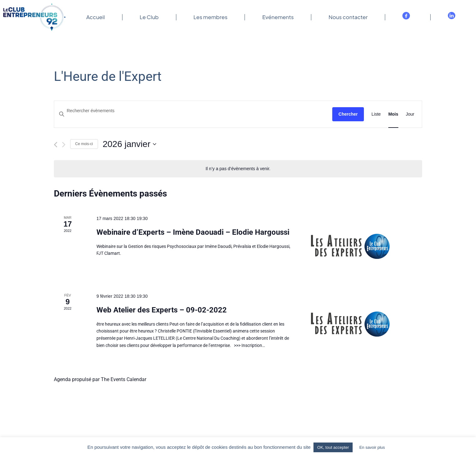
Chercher (348, 114)
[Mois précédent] (56, 145)
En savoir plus (372, 447)
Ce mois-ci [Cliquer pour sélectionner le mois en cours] (84, 144)
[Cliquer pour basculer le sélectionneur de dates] (130, 144)
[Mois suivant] (64, 145)
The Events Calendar (124, 379)
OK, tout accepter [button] (333, 447)
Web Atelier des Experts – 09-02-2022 (162, 310)
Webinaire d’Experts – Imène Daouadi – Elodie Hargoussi (193, 232)
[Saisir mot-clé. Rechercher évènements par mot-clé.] (193, 111)
